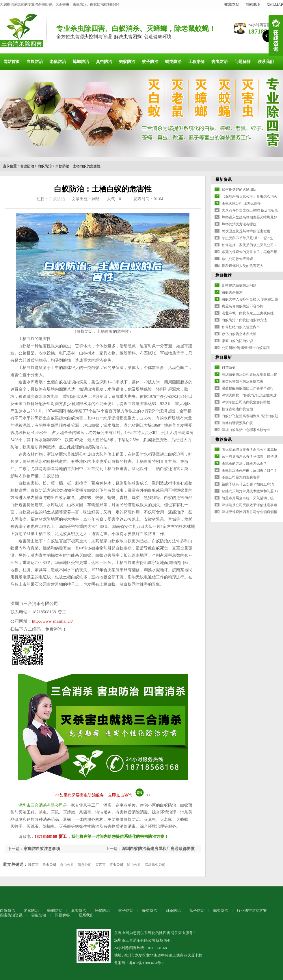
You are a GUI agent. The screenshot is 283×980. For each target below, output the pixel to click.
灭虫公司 (116, 865)
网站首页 (12, 62)
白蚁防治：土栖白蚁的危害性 (78, 166)
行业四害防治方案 (252, 911)
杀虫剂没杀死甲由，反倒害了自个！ (250, 470)
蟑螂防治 (81, 62)
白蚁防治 (35, 62)
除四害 (33, 865)
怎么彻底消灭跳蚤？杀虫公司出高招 (250, 450)
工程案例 (196, 62)
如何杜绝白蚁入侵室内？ (241, 327)
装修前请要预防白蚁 (237, 423)
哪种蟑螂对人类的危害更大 (243, 266)
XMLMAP (275, 4)
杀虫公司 (49, 865)
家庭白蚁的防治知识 (237, 341)
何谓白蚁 (229, 367)
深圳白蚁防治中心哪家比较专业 (246, 430)
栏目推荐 (224, 275)
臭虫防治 (104, 62)
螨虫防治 (221, 911)
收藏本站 (232, 4)
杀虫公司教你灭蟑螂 (237, 259)
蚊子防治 (150, 62)
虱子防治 (197, 911)
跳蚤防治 (173, 911)
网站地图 (253, 4)
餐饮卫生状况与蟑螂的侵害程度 (246, 231)
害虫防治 (219, 62)
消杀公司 (85, 865)
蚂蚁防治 (127, 62)
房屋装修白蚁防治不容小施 (243, 306)
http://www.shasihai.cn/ (53, 621)
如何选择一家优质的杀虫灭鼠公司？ (250, 245)
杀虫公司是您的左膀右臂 (241, 477)
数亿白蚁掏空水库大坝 (239, 334)
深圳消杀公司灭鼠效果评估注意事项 (250, 505)
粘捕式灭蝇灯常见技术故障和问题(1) (250, 491)
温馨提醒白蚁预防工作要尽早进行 (248, 388)
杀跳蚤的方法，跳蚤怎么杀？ (244, 463)
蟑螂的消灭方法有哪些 (239, 224)
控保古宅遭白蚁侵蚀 (237, 409)
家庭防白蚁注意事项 (42, 849)
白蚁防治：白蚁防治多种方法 (244, 320)
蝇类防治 (173, 62)
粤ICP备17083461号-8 (147, 963)
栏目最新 (224, 358)
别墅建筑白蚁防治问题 (239, 285)
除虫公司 (134, 865)
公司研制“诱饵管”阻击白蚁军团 (246, 348)
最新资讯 (224, 180)
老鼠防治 (58, 62)
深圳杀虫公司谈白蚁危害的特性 (246, 402)
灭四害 (100, 865)
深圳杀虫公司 (155, 865)
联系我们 (266, 62)
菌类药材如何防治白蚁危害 (243, 381)
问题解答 (243, 62)
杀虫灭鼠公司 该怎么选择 (241, 203)
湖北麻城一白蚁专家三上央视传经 (248, 313)
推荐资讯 (224, 440)
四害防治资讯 (11, 915)
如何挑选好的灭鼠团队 (239, 190)
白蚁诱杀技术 (232, 292)
